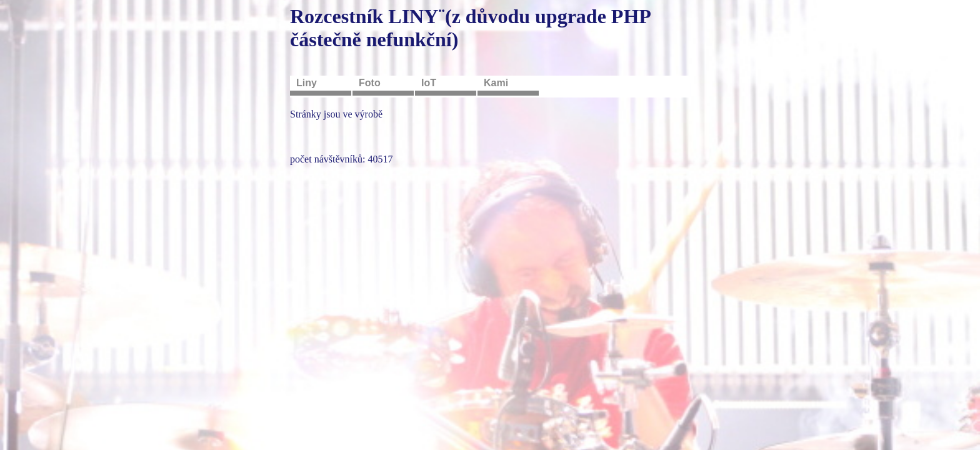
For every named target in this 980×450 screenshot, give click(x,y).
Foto (370, 83)
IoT (429, 83)
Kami (496, 83)
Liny (307, 83)
